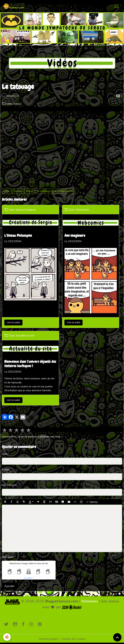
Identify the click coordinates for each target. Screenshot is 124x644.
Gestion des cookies (74, 639)
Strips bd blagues (26, 210)
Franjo (30, 191)
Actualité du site (25, 336)
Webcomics (82, 210)
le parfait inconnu (64, 191)
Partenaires (90, 602)
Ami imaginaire (75, 236)
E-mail (6, 470)
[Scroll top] (117, 637)
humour (18, 191)
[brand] (15, 6)
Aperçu (92, 502)
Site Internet (9, 485)
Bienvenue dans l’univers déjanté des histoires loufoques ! (30, 364)
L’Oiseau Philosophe (18, 236)
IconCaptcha (28, 578)
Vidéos (17, 104)
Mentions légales (49, 639)
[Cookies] (7, 637)
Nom (5, 454)
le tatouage (44, 191)
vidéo (7, 191)
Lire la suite (13, 322)
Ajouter (9, 586)
